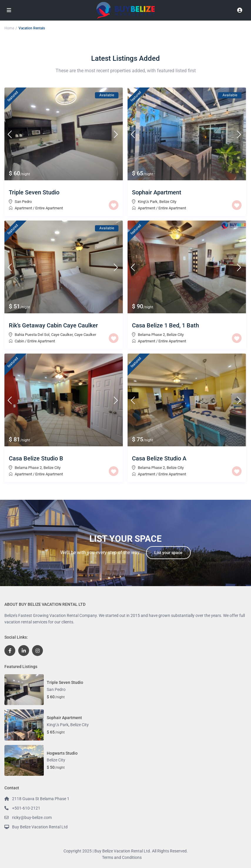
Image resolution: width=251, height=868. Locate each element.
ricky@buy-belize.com (32, 817)
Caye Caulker (85, 335)
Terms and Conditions (122, 857)
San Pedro (23, 202)
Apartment (23, 208)
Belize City (168, 202)
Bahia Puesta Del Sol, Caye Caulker (44, 335)
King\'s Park (148, 202)
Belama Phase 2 (151, 335)
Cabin (19, 341)
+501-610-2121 (26, 808)
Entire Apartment (49, 208)
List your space (168, 553)
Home (9, 28)
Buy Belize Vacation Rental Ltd (40, 827)
